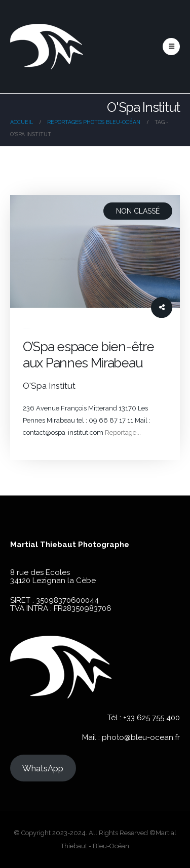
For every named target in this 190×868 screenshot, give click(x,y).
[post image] (95, 251)
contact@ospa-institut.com (63, 432)
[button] (171, 47)
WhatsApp (43, 768)
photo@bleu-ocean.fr (141, 737)
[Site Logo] (47, 47)
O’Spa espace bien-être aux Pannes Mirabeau (88, 355)
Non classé (138, 211)
